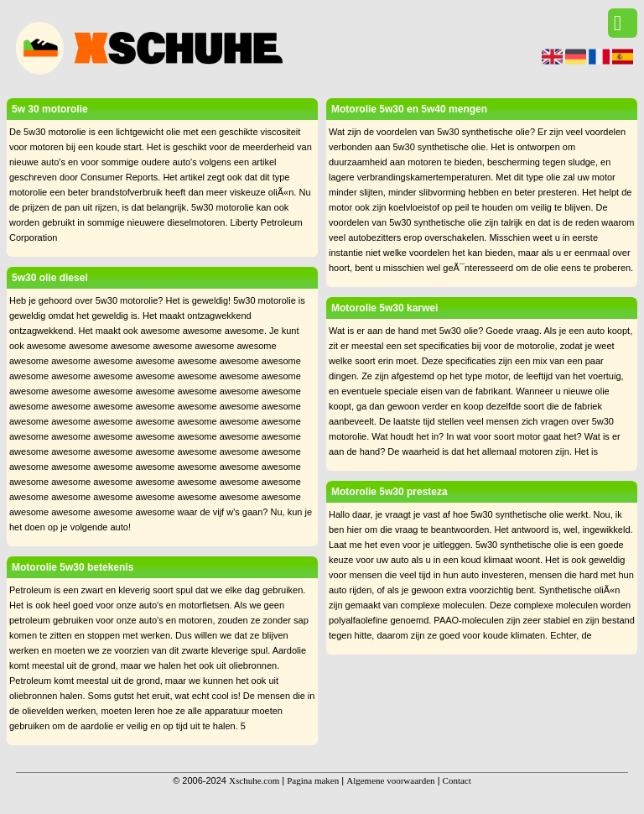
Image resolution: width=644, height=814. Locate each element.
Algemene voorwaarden (390, 780)
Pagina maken (313, 780)
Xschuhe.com (254, 780)
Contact (457, 780)
